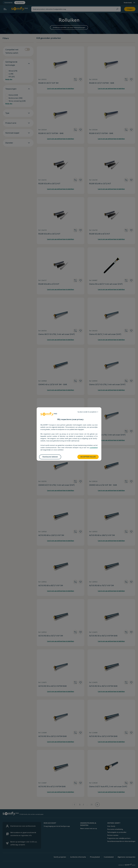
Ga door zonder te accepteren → (88, 412)
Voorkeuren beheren (50, 457)
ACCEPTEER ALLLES (88, 457)
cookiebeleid (94, 448)
